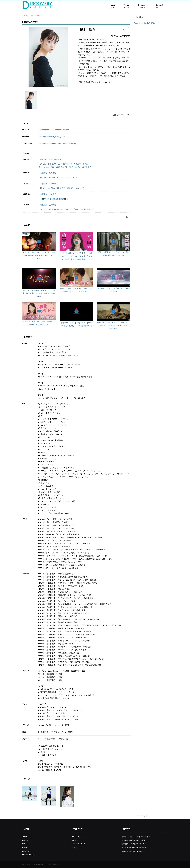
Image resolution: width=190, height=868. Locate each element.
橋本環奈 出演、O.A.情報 (51, 159)
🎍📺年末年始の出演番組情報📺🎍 (54, 199)
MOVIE (25, 848)
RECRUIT (26, 840)
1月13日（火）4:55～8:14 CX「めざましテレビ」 (60, 178)
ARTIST (75, 848)
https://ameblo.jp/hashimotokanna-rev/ (54, 130)
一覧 (126, 217)
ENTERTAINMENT (78, 844)
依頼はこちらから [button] (121, 115)
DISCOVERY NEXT (39, 865)
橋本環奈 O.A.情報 (48, 173)
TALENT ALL (76, 837)
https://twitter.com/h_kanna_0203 (52, 137)
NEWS (25, 844)
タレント (30, 16)
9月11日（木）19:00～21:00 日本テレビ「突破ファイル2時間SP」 (67, 209)
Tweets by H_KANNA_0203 (144, 23)
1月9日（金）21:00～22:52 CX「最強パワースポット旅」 (63, 188)
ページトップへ (143, 816)
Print (125, 30)
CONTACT (26, 851)
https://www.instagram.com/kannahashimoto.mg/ (58, 143)
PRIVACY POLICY (29, 855)
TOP (24, 16)
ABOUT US (26, 837)
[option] (48, 57)
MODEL (75, 840)
